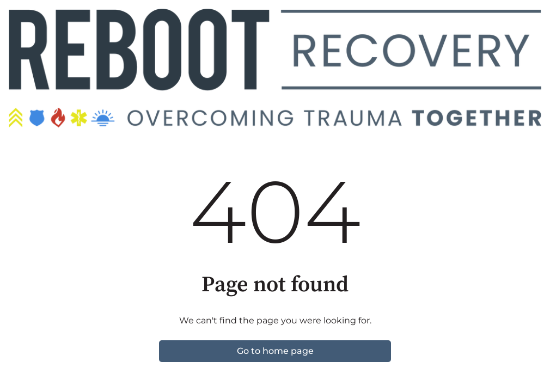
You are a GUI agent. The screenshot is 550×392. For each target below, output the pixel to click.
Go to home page (275, 351)
